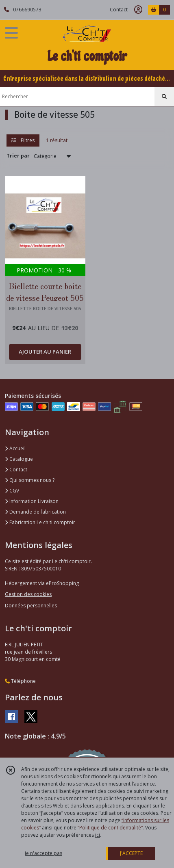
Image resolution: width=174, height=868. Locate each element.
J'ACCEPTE (131, 853)
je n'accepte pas (43, 853)
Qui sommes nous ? (30, 480)
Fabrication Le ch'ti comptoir (40, 522)
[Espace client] (138, 10)
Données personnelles (31, 606)
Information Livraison (32, 501)
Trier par (18, 156)
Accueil (15, 448)
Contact (119, 10)
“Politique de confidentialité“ (110, 828)
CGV (12, 491)
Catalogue (19, 459)
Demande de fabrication (35, 512)
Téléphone (20, 681)
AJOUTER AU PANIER (45, 352)
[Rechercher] (164, 97)
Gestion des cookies (28, 594)
